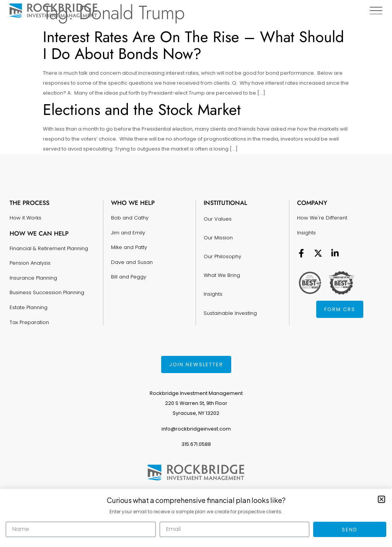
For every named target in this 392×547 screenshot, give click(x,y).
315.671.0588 (196, 444)
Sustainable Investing (230, 294)
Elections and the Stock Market (142, 110)
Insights (213, 278)
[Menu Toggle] (376, 11)
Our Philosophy (222, 248)
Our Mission (218, 232)
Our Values (218, 217)
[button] (381, 499)
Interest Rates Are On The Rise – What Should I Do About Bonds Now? (194, 45)
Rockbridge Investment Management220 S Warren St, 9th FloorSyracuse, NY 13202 (196, 403)
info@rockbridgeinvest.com (196, 429)
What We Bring (222, 263)
